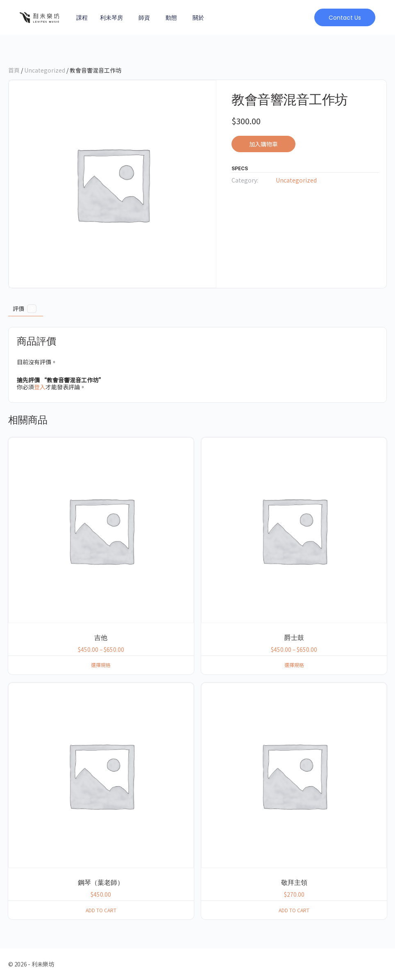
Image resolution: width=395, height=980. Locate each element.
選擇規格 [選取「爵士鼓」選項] (294, 665)
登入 (40, 387)
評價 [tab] (25, 309)
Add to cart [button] (101, 910)
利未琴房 (111, 18)
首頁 (14, 70)
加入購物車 (263, 144)
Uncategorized (45, 70)
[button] (344, 18)
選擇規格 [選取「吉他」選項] (101, 665)
